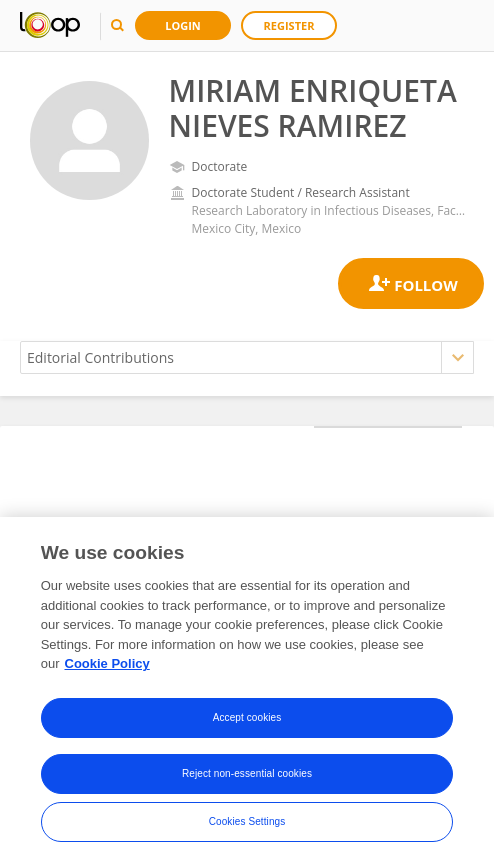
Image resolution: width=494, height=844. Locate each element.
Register (289, 25)
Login (183, 25)
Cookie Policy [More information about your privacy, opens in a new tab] (107, 676)
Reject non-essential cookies (247, 786)
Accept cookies (247, 730)
